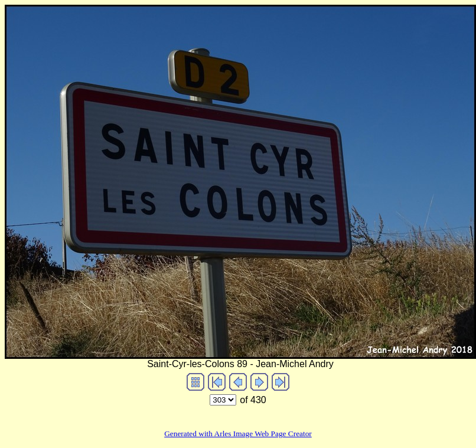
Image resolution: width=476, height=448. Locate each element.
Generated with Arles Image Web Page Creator (238, 434)
